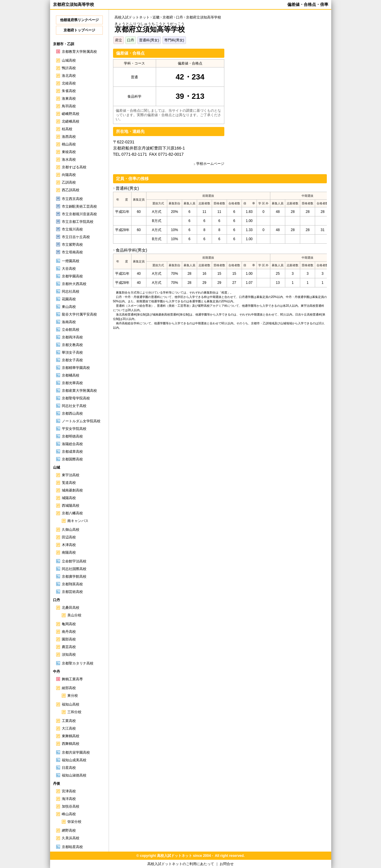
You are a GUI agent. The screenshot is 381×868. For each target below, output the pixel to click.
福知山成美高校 (74, 760)
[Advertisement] (278, 90)
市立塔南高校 (72, 252)
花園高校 (69, 299)
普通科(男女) (149, 40)
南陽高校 (69, 552)
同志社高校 (71, 291)
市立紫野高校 (72, 245)
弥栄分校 (74, 822)
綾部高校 (69, 688)
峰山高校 (69, 814)
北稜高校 (69, 83)
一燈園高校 (71, 261)
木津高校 (69, 545)
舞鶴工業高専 (72, 679)
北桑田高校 (71, 608)
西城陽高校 (71, 506)
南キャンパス (78, 521)
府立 (119, 40)
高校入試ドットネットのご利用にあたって (181, 864)
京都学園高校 (72, 276)
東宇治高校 (71, 475)
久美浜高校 (71, 838)
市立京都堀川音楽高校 (79, 214)
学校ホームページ (210, 164)
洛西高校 (69, 137)
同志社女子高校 (74, 406)
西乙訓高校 (71, 190)
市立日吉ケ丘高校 (76, 237)
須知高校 (69, 655)
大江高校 (69, 728)
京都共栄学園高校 (76, 752)
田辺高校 (69, 537)
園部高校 (69, 639)
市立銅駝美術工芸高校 (79, 206)
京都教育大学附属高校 (79, 52)
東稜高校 (69, 152)
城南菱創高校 (72, 490)
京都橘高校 (71, 375)
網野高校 (69, 830)
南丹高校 (69, 632)
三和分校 (74, 712)
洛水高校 (69, 160)
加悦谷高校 (71, 806)
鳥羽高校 (69, 106)
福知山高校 (71, 704)
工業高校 (69, 721)
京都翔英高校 (72, 584)
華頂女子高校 (72, 352)
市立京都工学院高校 (78, 222)
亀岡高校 (69, 624)
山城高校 (69, 60)
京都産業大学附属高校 (79, 391)
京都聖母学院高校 (76, 398)
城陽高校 (69, 498)
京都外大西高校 (74, 284)
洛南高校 (69, 322)
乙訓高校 (69, 182)
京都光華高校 (72, 383)
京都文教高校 (72, 345)
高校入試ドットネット (132, 17)
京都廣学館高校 (74, 577)
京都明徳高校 (72, 436)
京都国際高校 (72, 459)
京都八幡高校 (72, 513)
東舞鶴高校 (71, 736)
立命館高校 (71, 330)
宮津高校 (69, 791)
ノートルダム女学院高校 (81, 421)
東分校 (73, 696)
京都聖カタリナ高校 (78, 663)
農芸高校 (69, 647)
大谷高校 (69, 269)
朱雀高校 (69, 91)
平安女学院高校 (74, 429)
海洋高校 (69, 799)
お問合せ (227, 864)
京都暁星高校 (72, 847)
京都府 (168, 17)
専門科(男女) (174, 40)
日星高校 (69, 768)
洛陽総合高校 (72, 444)
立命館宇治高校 (74, 561)
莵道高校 (69, 483)
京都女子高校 (72, 360)
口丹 (131, 40)
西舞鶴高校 (71, 744)
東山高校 (69, 307)
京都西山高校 (72, 413)
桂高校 (67, 129)
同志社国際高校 (74, 569)
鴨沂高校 (69, 68)
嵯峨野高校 (71, 114)
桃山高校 (69, 144)
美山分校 (74, 615)
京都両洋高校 (72, 337)
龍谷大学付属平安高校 (79, 314)
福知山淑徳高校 (74, 775)
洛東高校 (69, 99)
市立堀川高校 (72, 229)
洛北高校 (69, 76)
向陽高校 (69, 175)
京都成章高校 (72, 452)
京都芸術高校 (72, 592)
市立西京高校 (72, 199)
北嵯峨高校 (71, 121)
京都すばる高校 (74, 167)
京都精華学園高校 (76, 368)
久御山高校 (71, 530)
